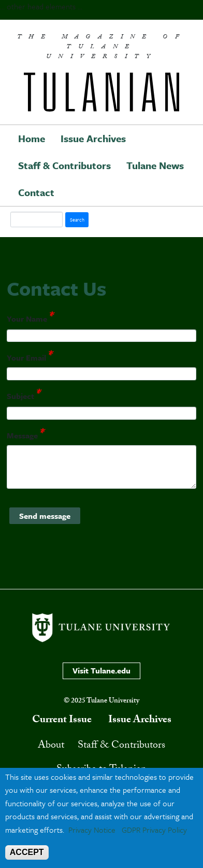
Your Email (26, 358)
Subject (20, 396)
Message (22, 435)
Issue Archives (93, 138)
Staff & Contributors (64, 165)
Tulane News (155, 165)
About (51, 746)
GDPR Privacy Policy (154, 830)
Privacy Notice (92, 830)
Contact (36, 192)
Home (32, 138)
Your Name (27, 319)
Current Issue (62, 721)
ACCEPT (27, 852)
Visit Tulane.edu (102, 670)
